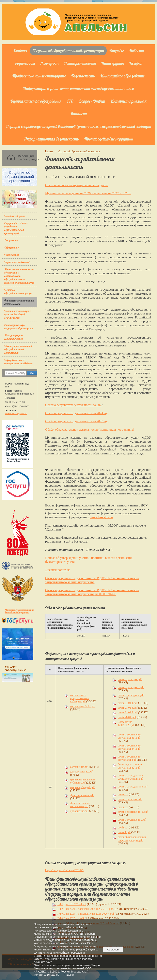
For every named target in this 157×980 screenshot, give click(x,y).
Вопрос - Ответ (92, 101)
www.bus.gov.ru (101, 517)
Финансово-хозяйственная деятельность (19, 302)
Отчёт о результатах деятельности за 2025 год (77, 421)
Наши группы (113, 63)
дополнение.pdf (79, 811)
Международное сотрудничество (14, 337)
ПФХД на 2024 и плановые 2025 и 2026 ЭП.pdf (85, 909)
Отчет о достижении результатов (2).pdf (130, 766)
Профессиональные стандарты (39, 76)
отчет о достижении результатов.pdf (129, 758)
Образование (11, 247)
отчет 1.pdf (124, 832)
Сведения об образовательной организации (68, 51)
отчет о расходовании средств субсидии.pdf (130, 777)
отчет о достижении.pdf (132, 820)
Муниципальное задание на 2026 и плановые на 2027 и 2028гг (88, 193)
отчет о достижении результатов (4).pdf (129, 747)
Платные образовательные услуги (18, 291)
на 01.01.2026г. (105, 594)
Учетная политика (58, 570)
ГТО (70, 101)
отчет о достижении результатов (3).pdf (129, 736)
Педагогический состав (17, 262)
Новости (137, 51)
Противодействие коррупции (109, 139)
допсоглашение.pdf (81, 772)
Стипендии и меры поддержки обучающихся (19, 327)
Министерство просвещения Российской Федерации (19, 611)
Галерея (136, 63)
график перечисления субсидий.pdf (83, 781)
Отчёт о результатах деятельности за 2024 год (77, 413)
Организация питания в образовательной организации (18, 349)
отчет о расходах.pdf (130, 679)
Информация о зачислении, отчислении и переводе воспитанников (78, 88)
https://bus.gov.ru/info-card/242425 (64, 870)
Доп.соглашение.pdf (82, 795)
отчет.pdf (123, 794)
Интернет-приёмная (129, 101)
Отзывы (117, 51)
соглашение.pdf (79, 767)
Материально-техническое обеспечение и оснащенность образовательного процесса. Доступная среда (19, 276)
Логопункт (49, 63)
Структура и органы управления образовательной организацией (16, 228)
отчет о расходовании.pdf (133, 787)
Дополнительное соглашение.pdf (80, 805)
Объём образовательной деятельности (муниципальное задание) (90, 430)
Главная (20, 51)
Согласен (113, 950)
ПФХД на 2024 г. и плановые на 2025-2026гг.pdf (86, 914)
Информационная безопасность (51, 139)
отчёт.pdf (123, 828)
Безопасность (83, 76)
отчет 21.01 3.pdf (128, 708)
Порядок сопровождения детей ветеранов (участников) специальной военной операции (78, 126)
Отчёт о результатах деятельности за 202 (73, 405)
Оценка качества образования (36, 101)
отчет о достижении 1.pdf (133, 812)
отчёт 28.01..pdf (127, 717)
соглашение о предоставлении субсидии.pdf (80, 698)
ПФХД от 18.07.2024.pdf (72, 904)
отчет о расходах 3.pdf (131, 687)
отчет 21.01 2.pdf (128, 712)
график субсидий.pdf (82, 787)
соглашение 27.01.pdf (83, 706)
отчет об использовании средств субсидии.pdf (132, 839)
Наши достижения (80, 63)
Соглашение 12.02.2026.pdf (126, 724)
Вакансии (79, 114)
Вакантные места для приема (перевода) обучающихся (17, 314)
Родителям (25, 63)
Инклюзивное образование (123, 76)
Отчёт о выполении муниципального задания (76, 185)
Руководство (12, 255)
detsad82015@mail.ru (16, 413)
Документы (11, 240)
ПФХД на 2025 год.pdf (71, 918)
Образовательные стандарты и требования (19, 362)
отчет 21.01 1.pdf (128, 703)
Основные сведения (15, 216)
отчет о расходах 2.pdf (131, 695)
